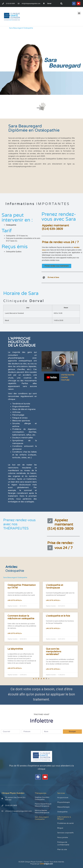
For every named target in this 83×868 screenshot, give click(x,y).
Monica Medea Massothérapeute (42, 812)
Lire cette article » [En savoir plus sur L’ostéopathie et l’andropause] (53, 600)
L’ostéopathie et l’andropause (55, 586)
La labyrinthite (15, 649)
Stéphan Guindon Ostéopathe (42, 798)
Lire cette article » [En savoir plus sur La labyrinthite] (15, 668)
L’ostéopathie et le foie (58, 616)
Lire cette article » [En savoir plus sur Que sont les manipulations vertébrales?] (53, 669)
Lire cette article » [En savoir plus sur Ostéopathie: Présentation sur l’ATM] (15, 600)
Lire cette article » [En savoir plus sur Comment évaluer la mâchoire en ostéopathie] (15, 633)
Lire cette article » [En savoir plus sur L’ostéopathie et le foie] (53, 628)
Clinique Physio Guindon (13, 793)
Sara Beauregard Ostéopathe (42, 818)
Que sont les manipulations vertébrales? (54, 652)
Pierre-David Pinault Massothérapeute (43, 805)
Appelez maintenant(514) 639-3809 (55, 227)
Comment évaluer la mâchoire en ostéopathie (21, 617)
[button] (61, 4)
